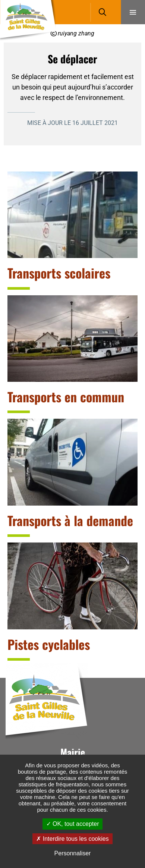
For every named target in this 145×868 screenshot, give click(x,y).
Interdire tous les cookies (72, 839)
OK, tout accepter (73, 824)
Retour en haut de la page (128, 678)
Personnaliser (73, 853)
